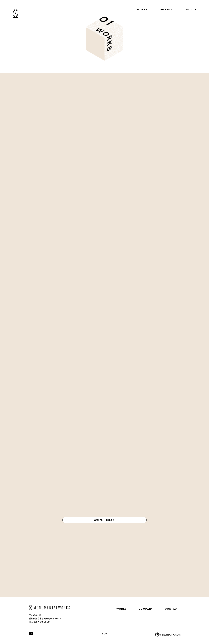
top (105, 633)
